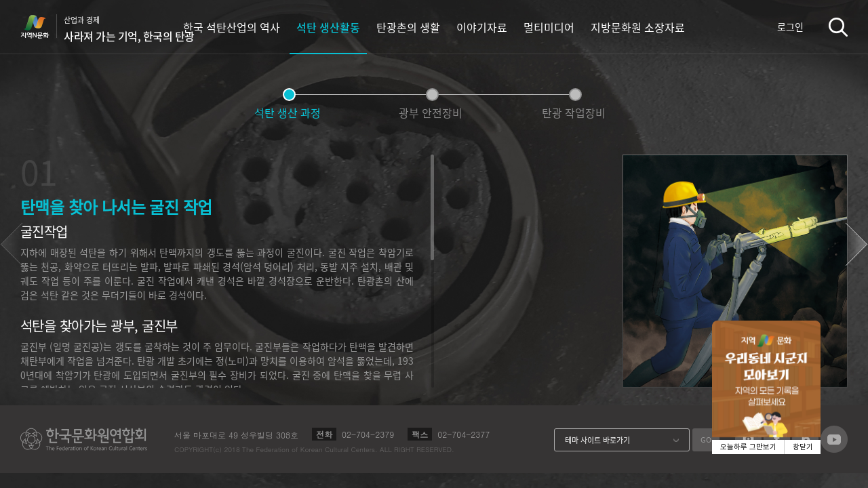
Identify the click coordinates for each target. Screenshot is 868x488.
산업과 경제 (129, 29)
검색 (838, 27)
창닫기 (803, 447)
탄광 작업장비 (574, 113)
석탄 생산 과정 (288, 113)
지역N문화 (42, 26)
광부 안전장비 (431, 113)
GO (706, 440)
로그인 (790, 26)
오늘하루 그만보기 (748, 447)
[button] (857, 244)
